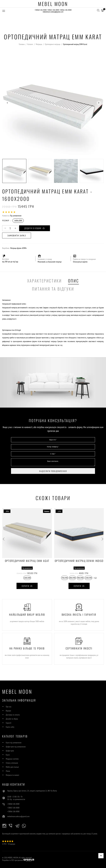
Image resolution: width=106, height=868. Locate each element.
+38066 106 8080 (66, 10)
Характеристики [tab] (45, 281)
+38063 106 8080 (53, 10)
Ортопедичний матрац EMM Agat (27, 561)
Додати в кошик (35, 228)
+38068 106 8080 (41, 10)
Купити (27, 586)
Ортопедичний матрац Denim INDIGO (79, 561)
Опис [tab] (73, 281)
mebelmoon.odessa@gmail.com (53, 12)
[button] (102, 10)
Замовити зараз (17, 235)
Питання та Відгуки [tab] (53, 289)
